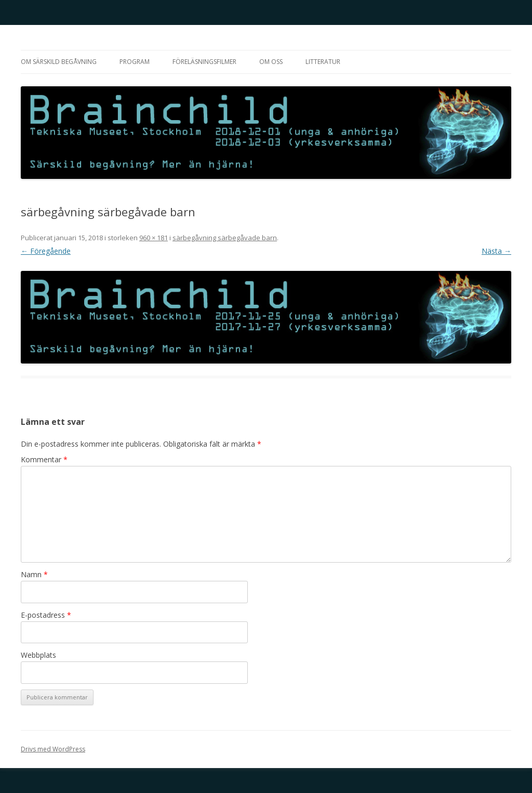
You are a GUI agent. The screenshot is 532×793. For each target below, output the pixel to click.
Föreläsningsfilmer (204, 62)
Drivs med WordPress (53, 749)
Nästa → (496, 251)
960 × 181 (154, 238)
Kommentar (44, 459)
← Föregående (46, 251)
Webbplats (38, 655)
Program (135, 62)
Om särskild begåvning (59, 62)
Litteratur (323, 62)
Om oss (271, 62)
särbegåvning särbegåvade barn (225, 238)
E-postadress (46, 615)
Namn (34, 574)
